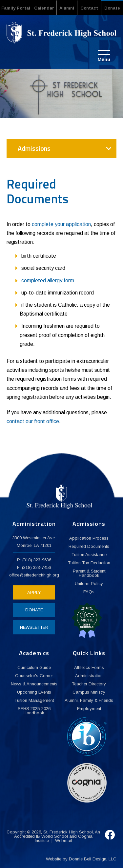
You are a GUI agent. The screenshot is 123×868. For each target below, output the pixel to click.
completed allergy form (48, 281)
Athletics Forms (89, 667)
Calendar (44, 8)
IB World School (52, 836)
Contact (89, 8)
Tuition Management (34, 700)
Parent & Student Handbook (89, 573)
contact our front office (33, 421)
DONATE (34, 610)
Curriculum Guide (34, 667)
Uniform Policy (89, 584)
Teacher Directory (89, 684)
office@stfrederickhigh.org (34, 575)
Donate (112, 8)
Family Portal (16, 8)
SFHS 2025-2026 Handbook (34, 711)
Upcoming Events (34, 692)
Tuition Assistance (89, 555)
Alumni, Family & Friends (89, 700)
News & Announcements (34, 684)
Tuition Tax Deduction (89, 563)
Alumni (67, 8)
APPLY (34, 592)
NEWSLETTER (34, 627)
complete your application (61, 224)
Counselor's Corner (34, 676)
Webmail (64, 841)
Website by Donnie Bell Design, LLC (81, 859)
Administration (89, 676)
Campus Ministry (89, 692)
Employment (89, 709)
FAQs (89, 592)
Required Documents (89, 546)
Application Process (89, 538)
